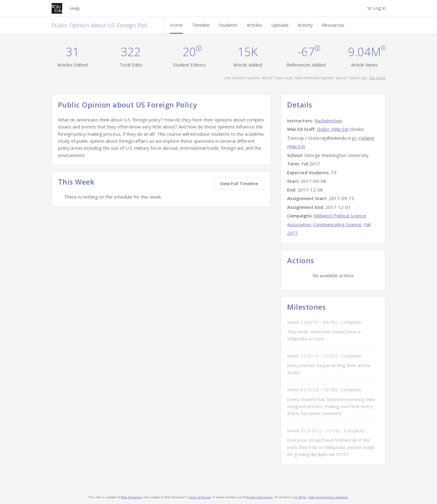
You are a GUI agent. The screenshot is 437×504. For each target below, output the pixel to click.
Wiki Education (132, 497)
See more (377, 78)
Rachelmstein (328, 121)
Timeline (201, 25)
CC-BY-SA (300, 497)
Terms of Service (200, 497)
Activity (305, 25)
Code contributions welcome (328, 497)
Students (228, 25)
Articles (254, 25)
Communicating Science (337, 224)
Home (176, 25)
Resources (333, 25)
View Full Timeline (239, 184)
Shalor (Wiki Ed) (333, 129)
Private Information (259, 497)
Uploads (280, 25)
